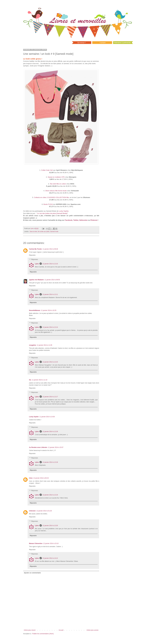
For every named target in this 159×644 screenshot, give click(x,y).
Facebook (69, 220)
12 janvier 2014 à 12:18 (50, 432)
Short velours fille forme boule (56, 191)
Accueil (61, 630)
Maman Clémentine (36, 543)
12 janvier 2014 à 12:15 (50, 362)
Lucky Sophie (64, 211)
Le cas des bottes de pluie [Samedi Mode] (52, 213)
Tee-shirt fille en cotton (58, 184)
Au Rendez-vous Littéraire (38, 447)
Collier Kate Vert (47, 170)
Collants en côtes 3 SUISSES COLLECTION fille (51, 197)
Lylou (37, 264)
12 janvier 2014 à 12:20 (50, 526)
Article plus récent (30, 630)
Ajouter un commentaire (32, 573)
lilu (30, 380)
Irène (31, 478)
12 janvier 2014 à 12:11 (50, 294)
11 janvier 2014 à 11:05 (44, 345)
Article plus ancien (93, 630)
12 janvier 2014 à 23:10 (51, 543)
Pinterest (94, 220)
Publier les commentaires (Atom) (43, 634)
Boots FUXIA (48, 204)
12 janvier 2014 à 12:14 (50, 327)
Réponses (35, 260)
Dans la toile (33, 231)
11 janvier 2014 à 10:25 (49, 310)
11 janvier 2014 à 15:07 (56, 447)
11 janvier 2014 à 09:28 (50, 249)
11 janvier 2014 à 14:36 (47, 417)
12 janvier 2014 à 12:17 (50, 397)
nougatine (33, 345)
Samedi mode (54, 231)
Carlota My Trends (35, 249)
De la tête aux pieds (44, 231)
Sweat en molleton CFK (56, 177)
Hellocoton (83, 220)
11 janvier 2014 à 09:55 (52, 280)
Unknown (32, 511)
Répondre (32, 255)
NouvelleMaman (35, 310)
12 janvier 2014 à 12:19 (50, 495)
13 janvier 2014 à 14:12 (50, 558)
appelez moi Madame (36, 280)
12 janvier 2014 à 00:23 (41, 478)
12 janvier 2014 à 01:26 (44, 511)
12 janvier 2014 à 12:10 (50, 264)
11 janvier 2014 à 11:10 (40, 380)
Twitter (76, 220)
